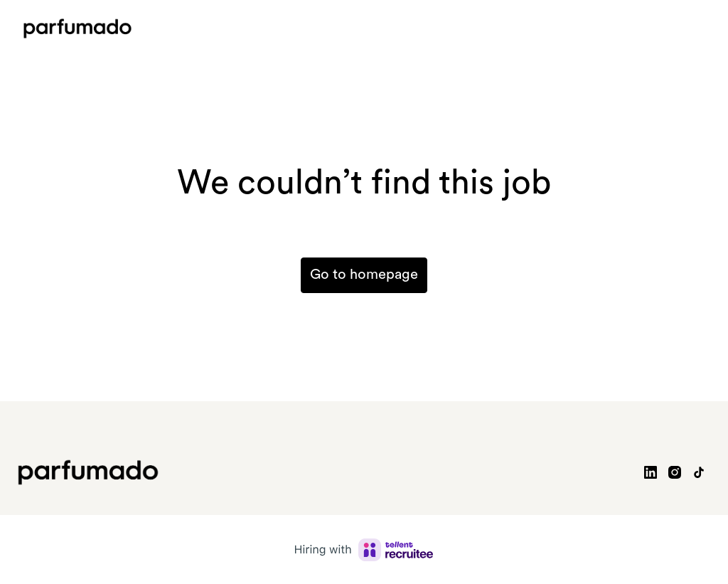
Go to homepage (364, 275)
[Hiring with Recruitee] (364, 550)
